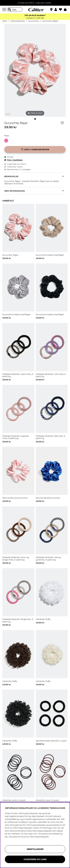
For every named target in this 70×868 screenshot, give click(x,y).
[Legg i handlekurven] (35, 150)
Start (5, 21)
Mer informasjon (15, 191)
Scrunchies (34, 21)
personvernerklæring (52, 834)
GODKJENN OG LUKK (35, 859)
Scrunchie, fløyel (50, 21)
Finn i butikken (14, 160)
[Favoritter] (61, 10)
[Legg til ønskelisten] (62, 123)
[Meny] (5, 10)
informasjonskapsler (39, 837)
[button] (57, 10)
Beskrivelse (11, 176)
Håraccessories (18, 21)
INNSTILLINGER (35, 849)
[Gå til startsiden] (35, 10)
